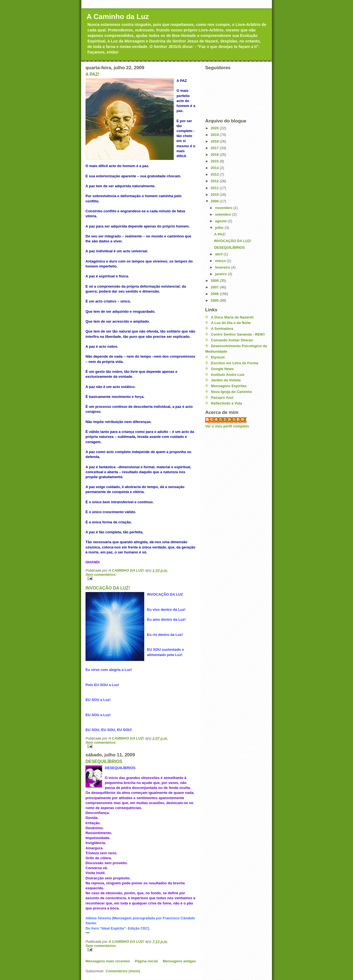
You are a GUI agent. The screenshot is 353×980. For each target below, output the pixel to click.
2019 (215, 135)
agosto (221, 221)
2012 (215, 181)
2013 (215, 174)
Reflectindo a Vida (226, 403)
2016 (215, 155)
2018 (215, 141)
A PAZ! (92, 74)
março (221, 261)
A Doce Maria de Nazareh (232, 317)
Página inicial (146, 961)
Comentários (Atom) (123, 971)
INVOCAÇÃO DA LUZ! (108, 588)
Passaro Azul (222, 397)
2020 (215, 128)
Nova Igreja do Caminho (232, 392)
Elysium (218, 357)
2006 (215, 294)
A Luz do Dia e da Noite (231, 323)
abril (219, 254)
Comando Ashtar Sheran (232, 340)
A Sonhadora (222, 329)
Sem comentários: (101, 575)
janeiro (221, 274)
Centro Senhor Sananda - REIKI (238, 334)
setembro (224, 214)
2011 (215, 188)
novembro (224, 208)
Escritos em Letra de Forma (235, 363)
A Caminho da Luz (118, 17)
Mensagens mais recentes (108, 961)
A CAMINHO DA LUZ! (229, 420)
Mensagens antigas (179, 961)
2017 (215, 148)
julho (220, 228)
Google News (222, 369)
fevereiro (223, 267)
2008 (215, 281)
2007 (215, 287)
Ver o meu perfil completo (227, 426)
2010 (215, 195)
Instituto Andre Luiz (228, 375)
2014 (215, 168)
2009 (215, 201)
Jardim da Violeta (226, 380)
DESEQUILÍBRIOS (104, 761)
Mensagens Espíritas (229, 386)
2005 (215, 300)
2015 (215, 161)
